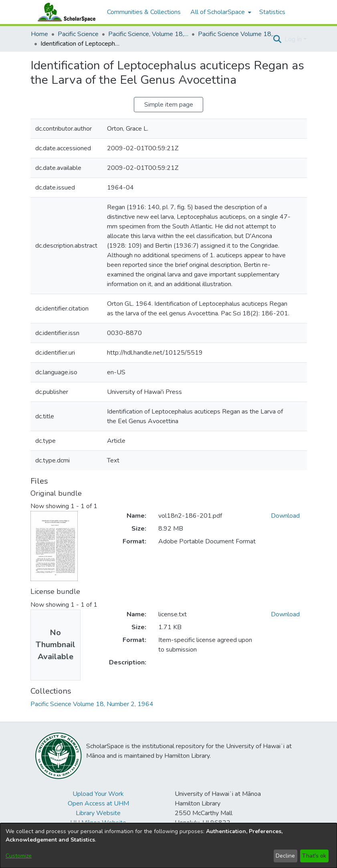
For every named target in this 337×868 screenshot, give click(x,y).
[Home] (65, 12)
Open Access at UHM (98, 803)
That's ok (314, 856)
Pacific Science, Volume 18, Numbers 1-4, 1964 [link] (148, 34)
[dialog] (168, 846)
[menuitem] (220, 12)
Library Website (98, 813)
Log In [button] (294, 39)
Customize (19, 856)
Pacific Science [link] (78, 34)
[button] (277, 39)
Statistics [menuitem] (272, 12)
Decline (285, 856)
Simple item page (169, 105)
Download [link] (285, 516)
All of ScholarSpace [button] (218, 12)
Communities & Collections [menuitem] (144, 12)
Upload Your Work (98, 794)
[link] (92, 704)
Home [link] (39, 34)
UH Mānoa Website (98, 823)
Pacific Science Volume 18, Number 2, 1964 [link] (238, 34)
